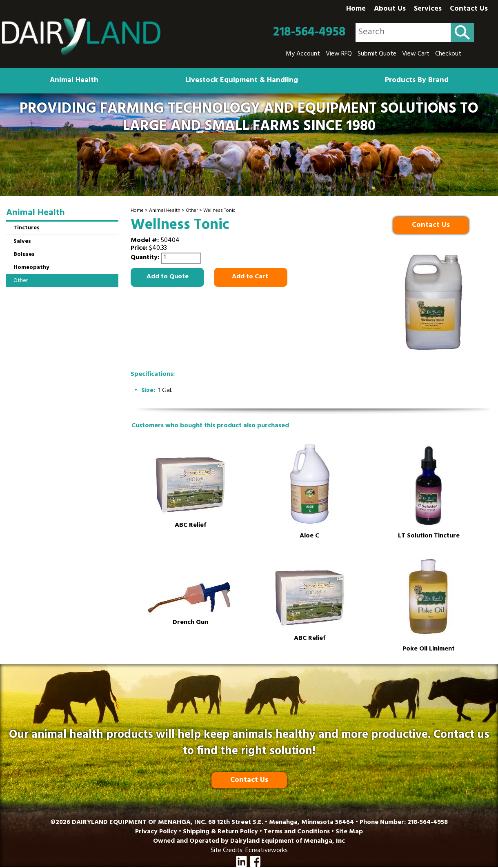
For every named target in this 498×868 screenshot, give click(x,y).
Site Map (349, 832)
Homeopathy (31, 268)
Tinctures (27, 228)
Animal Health (74, 81)
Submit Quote (377, 54)
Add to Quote (168, 277)
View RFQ (339, 54)
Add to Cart (251, 277)
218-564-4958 (309, 33)
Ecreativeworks (267, 851)
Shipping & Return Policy (220, 832)
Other (192, 211)
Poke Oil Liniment (429, 649)
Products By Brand (417, 81)
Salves (22, 242)
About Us (390, 9)
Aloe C (309, 536)
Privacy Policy (156, 832)
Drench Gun (190, 623)
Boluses (24, 255)
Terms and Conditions (297, 832)
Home (356, 9)
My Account (303, 54)
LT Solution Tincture (429, 536)
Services (428, 9)
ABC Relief (190, 526)
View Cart (416, 54)
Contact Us (469, 9)
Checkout (448, 54)
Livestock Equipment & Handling (242, 81)
